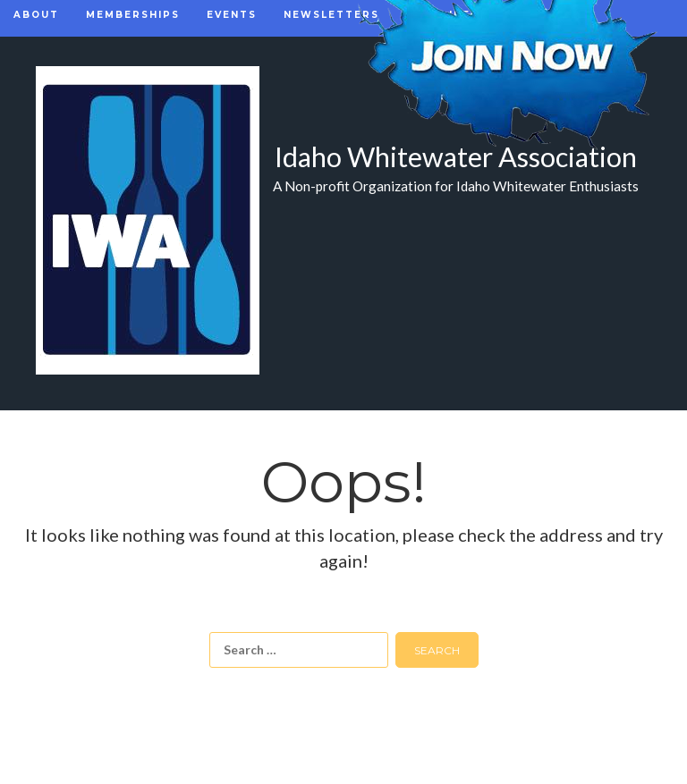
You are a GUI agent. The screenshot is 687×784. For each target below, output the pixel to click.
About (36, 15)
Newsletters (331, 15)
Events (232, 15)
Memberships (133, 15)
